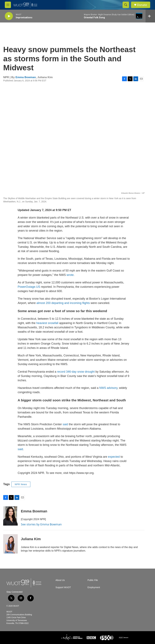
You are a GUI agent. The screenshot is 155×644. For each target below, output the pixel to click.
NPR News (21, 484)
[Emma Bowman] (10, 516)
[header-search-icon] (126, 5)
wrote (70, 275)
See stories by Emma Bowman (41, 524)
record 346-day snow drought (76, 372)
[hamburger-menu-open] (8, 5)
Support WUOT (63, 587)
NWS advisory (108, 388)
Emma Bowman (26, 77)
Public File (93, 580)
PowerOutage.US (29, 287)
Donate (142, 5)
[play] (9, 16)
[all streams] (150, 16)
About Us (60, 580)
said (66, 424)
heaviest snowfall (47, 323)
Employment (94, 587)
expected (114, 457)
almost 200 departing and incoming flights (63, 303)
